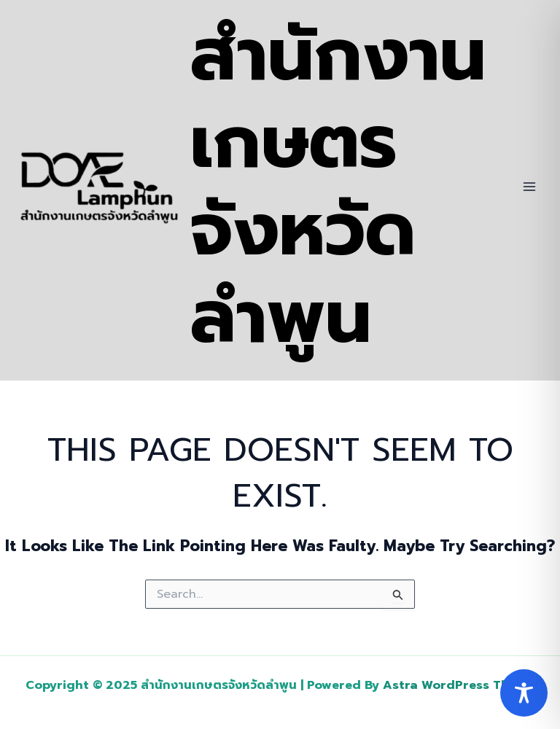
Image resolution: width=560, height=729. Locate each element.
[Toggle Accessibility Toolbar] (524, 693)
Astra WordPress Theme (459, 685)
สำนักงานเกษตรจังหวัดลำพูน (338, 186)
